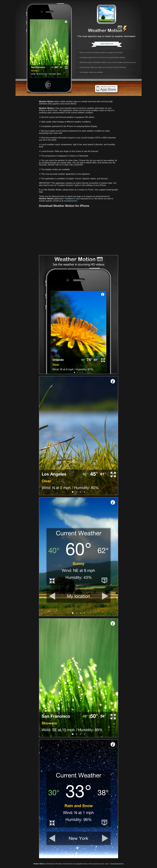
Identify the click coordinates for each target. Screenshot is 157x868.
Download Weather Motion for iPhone (64, 206)
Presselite (59, 864)
